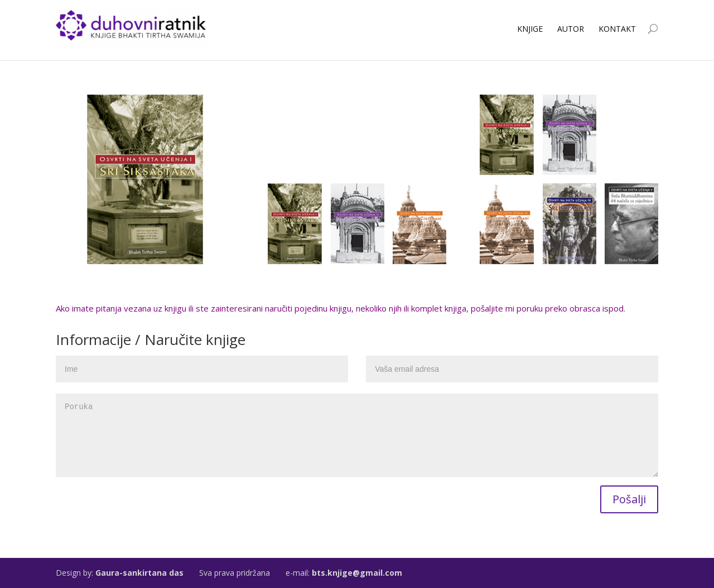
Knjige (530, 29)
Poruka (357, 435)
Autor (571, 29)
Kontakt (617, 29)
